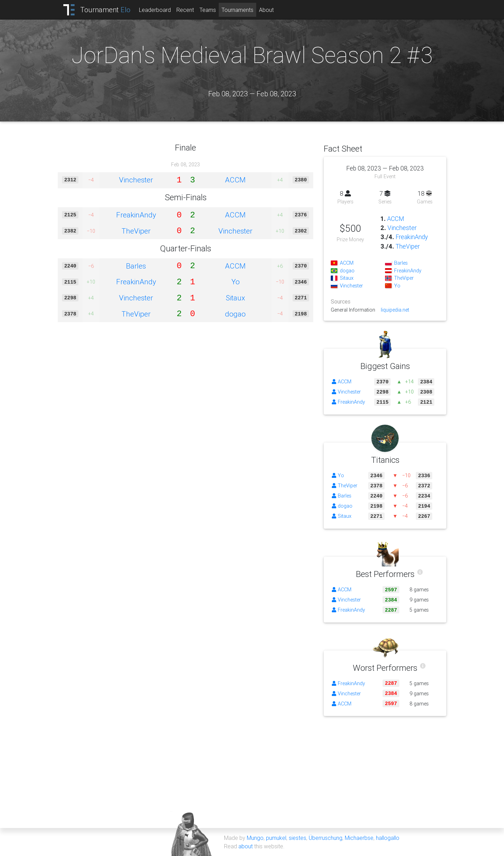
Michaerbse (359, 838)
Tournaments (237, 10)
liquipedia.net (395, 310)
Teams (208, 10)
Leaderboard (155, 10)
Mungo (255, 838)
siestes (297, 838)
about (246, 846)
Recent (185, 10)
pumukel (276, 838)
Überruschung (325, 838)
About (266, 10)
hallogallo (388, 838)
